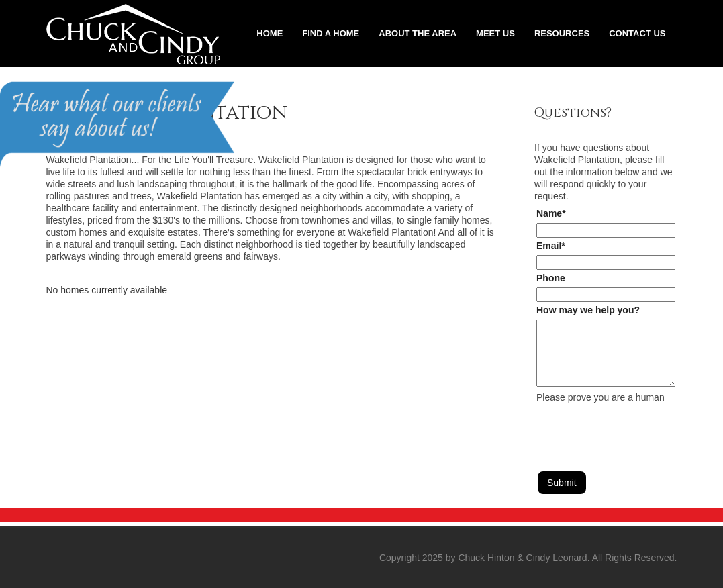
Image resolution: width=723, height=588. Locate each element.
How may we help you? (588, 310)
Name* (551, 213)
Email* (551, 246)
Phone (551, 278)
